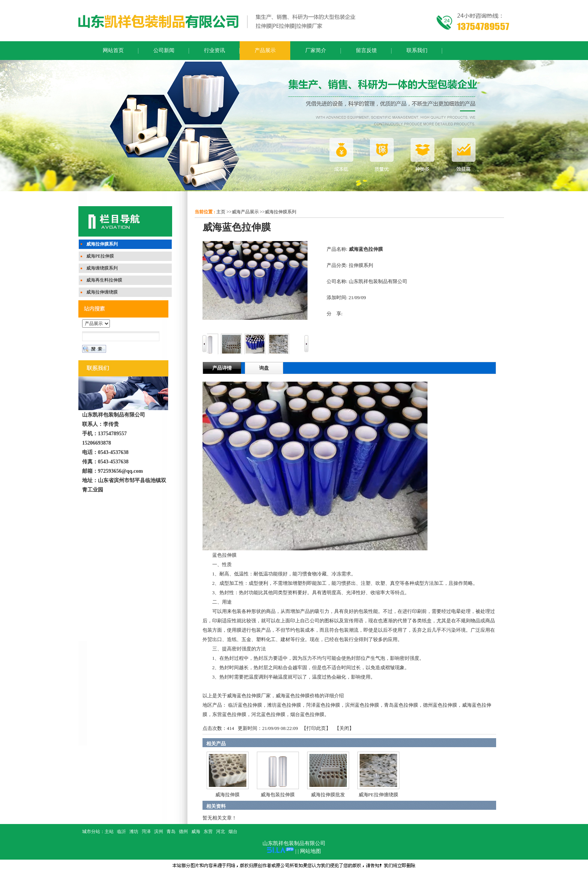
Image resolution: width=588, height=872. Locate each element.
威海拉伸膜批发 (328, 795)
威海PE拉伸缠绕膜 (378, 795)
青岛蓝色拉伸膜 (401, 705)
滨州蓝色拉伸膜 (362, 705)
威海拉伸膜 (227, 795)
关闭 (344, 728)
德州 (183, 832)
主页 (221, 212)
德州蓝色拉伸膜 (440, 705)
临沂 (121, 832)
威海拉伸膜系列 (280, 212)
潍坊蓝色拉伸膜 (284, 705)
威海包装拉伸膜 (278, 795)
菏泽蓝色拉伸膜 (323, 705)
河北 (220, 832)
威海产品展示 (245, 212)
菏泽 (146, 832)
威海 (196, 832)
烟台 (233, 832)
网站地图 (310, 851)
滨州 (159, 832)
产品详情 (222, 368)
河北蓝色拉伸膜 (268, 714)
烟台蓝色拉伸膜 (307, 714)
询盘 (264, 368)
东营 (208, 832)
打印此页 (316, 728)
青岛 (171, 832)
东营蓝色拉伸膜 (229, 714)
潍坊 (134, 832)
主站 (109, 832)
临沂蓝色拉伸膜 (245, 705)
